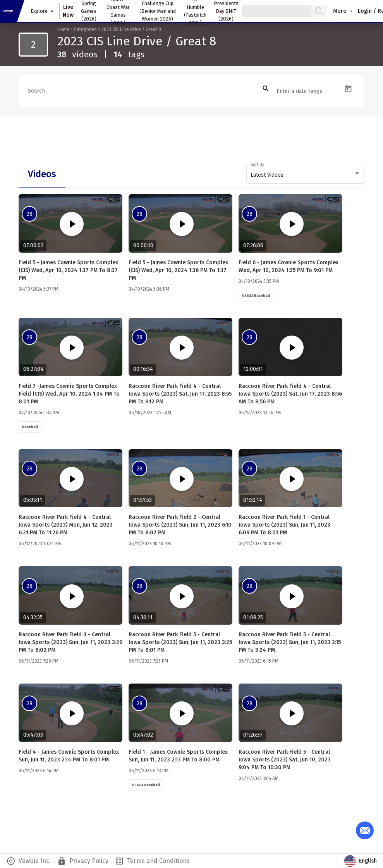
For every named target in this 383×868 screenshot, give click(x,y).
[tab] (42, 174)
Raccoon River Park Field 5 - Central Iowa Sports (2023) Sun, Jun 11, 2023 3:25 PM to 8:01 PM (180, 642)
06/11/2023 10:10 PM (150, 544)
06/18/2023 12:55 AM (150, 413)
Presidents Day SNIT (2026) (226, 11)
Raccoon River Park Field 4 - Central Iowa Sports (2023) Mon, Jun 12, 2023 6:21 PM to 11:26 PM (66, 525)
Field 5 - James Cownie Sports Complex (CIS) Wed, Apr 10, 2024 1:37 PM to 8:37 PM (68, 270)
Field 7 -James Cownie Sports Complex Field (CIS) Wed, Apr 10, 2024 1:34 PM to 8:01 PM (69, 394)
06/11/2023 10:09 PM (260, 544)
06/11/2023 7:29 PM (39, 661)
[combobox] (306, 175)
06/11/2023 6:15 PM (258, 661)
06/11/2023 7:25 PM (148, 661)
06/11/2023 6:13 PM (149, 771)
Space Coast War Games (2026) (118, 11)
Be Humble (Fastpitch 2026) (195, 11)
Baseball (30, 427)
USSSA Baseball (256, 296)
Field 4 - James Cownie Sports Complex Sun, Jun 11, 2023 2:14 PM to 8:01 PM (69, 756)
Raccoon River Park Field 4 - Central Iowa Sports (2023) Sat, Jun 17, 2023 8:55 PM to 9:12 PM (180, 394)
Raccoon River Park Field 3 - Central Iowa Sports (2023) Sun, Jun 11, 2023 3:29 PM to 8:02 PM (70, 642)
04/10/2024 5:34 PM (39, 413)
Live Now (68, 11)
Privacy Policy (83, 861)
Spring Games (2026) (89, 11)
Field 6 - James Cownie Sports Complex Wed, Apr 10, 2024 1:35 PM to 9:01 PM (289, 266)
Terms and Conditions (152, 861)
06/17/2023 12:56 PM (260, 413)
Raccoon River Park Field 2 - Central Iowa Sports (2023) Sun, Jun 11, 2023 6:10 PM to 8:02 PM (180, 525)
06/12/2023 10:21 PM (40, 544)
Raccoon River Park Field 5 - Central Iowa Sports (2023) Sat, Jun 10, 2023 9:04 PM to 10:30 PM (285, 760)
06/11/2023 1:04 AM (258, 778)
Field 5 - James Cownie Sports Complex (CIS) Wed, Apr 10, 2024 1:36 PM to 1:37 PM (178, 270)
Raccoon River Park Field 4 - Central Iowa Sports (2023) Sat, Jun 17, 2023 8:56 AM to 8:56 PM (290, 394)
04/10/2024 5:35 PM (259, 281)
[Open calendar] (348, 89)
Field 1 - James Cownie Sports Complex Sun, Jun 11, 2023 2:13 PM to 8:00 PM (178, 756)
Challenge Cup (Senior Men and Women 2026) (158, 11)
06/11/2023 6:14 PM (39, 771)
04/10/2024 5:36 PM (149, 289)
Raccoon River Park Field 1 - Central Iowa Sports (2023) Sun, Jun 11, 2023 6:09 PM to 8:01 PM (284, 525)
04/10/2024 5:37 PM (39, 289)
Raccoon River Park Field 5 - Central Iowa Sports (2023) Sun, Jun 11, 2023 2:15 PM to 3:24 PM (290, 642)
